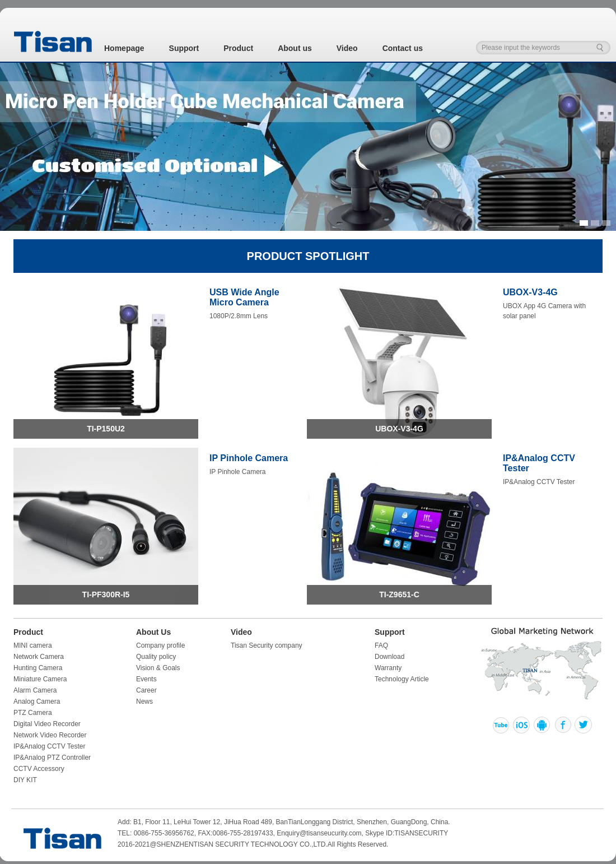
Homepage (124, 48)
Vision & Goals (158, 668)
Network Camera (39, 657)
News (144, 702)
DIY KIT (25, 780)
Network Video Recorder (50, 735)
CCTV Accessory (39, 769)
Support (184, 48)
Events (146, 679)
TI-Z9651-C (399, 594)
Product (238, 48)
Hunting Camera (38, 668)
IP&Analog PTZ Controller (52, 758)
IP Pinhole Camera (249, 458)
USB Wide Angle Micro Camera (244, 297)
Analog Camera (37, 702)
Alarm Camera (35, 690)
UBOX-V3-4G (399, 429)
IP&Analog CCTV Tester (50, 746)
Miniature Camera (40, 679)
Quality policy (156, 657)
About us (295, 48)
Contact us (403, 48)
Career (146, 690)
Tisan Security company (267, 645)
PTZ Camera (33, 713)
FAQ (381, 645)
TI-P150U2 (106, 429)
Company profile (160, 645)
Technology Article (402, 679)
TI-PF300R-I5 (106, 594)
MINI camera (33, 645)
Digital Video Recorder (47, 724)
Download (389, 657)
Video (347, 48)
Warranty (388, 668)
